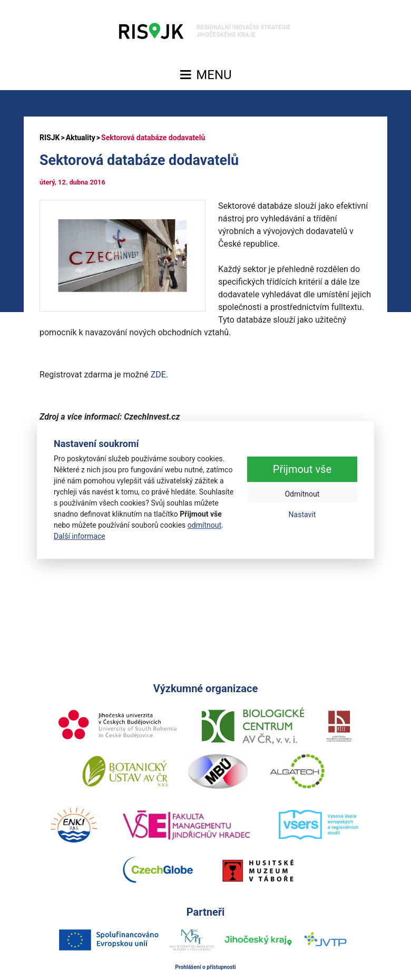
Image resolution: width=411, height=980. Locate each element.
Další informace (80, 536)
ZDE (158, 375)
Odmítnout (302, 494)
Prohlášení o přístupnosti (205, 967)
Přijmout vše (302, 470)
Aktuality (81, 138)
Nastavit (302, 515)
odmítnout (204, 525)
